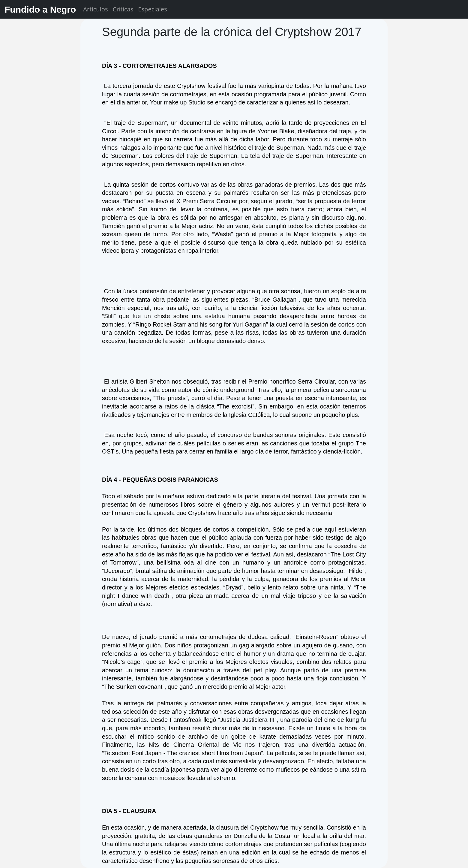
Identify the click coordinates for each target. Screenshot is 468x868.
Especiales (152, 9)
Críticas (123, 9)
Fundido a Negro (40, 9)
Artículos (95, 9)
